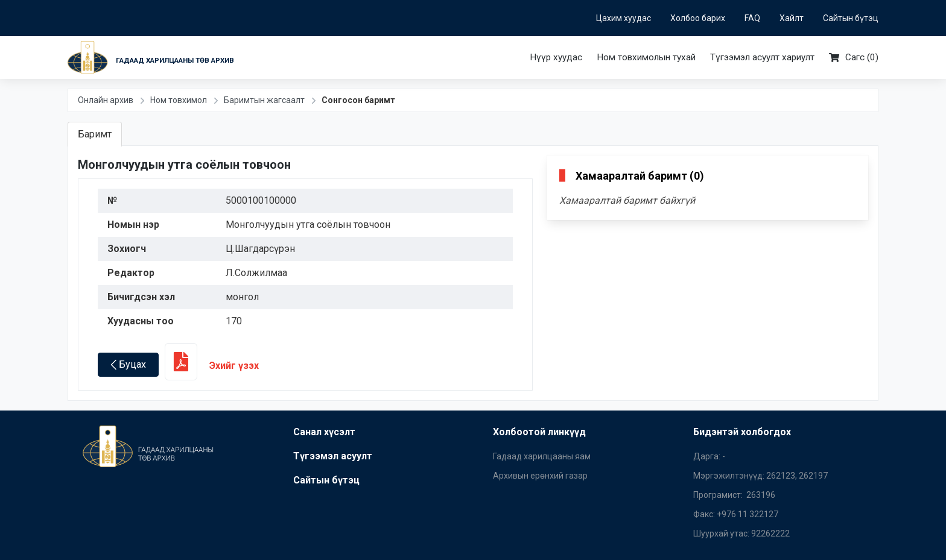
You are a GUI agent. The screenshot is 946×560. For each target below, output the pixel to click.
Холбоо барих (698, 18)
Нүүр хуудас (556, 57)
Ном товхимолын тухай (646, 57)
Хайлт (792, 18)
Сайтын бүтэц (851, 18)
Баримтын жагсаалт (264, 100)
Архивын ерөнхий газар (540, 476)
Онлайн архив (106, 100)
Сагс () (854, 58)
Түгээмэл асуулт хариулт (762, 57)
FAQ (752, 18)
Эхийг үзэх (212, 366)
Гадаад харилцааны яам (542, 456)
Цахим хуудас (624, 18)
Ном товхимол (179, 100)
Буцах (128, 364)
